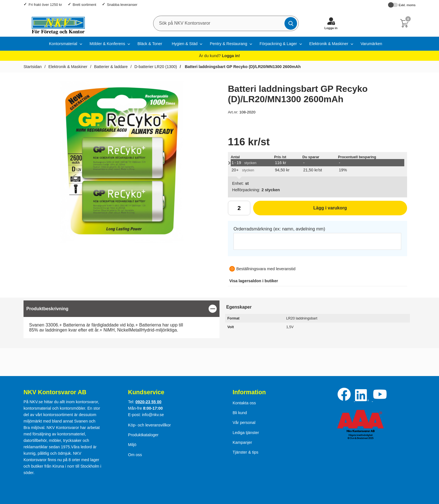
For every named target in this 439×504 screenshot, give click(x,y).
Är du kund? (219, 56)
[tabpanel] (122, 319)
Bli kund (240, 413)
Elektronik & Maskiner (329, 44)
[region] (122, 309)
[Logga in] (331, 23)
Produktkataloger (143, 435)
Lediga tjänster (246, 433)
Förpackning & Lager (278, 44)
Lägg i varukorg (300, 210)
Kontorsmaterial (63, 44)
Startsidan (33, 67)
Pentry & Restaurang (228, 44)
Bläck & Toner (150, 44)
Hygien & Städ (185, 44)
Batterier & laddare (111, 67)
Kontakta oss (244, 403)
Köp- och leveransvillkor (149, 425)
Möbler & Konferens (107, 44)
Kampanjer (242, 442)
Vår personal (244, 423)
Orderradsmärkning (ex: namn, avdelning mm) (279, 229)
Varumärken (371, 44)
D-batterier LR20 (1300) (156, 67)
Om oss (135, 455)
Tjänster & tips (246, 452)
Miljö (132, 445)
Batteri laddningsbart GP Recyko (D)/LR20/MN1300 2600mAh (242, 67)
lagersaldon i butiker (254, 281)
